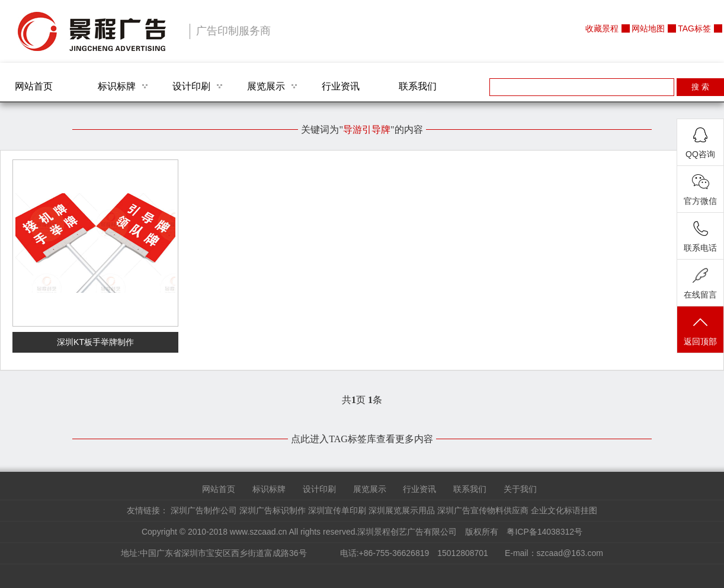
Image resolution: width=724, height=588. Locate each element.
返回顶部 (700, 330)
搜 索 (700, 87)
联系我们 (418, 86)
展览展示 (266, 86)
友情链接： (148, 510)
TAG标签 (694, 28)
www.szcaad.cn (258, 532)
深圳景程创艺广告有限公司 (92, 31)
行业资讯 (341, 86)
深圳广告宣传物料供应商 (483, 510)
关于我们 (520, 489)
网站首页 (34, 86)
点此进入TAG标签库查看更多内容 (362, 439)
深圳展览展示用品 (402, 510)
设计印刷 (191, 86)
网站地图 (648, 28)
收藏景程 (602, 28)
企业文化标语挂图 (564, 510)
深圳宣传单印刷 (337, 510)
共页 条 (362, 400)
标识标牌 (117, 86)
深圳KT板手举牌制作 (95, 342)
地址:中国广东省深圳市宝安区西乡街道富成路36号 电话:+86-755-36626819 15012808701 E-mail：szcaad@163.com (362, 553)
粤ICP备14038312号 (544, 532)
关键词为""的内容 (362, 130)
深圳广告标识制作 (273, 510)
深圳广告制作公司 (204, 510)
